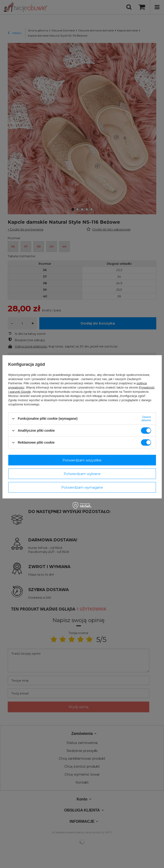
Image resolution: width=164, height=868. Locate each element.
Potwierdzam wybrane (82, 474)
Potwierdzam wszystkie (82, 460)
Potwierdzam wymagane (82, 487)
